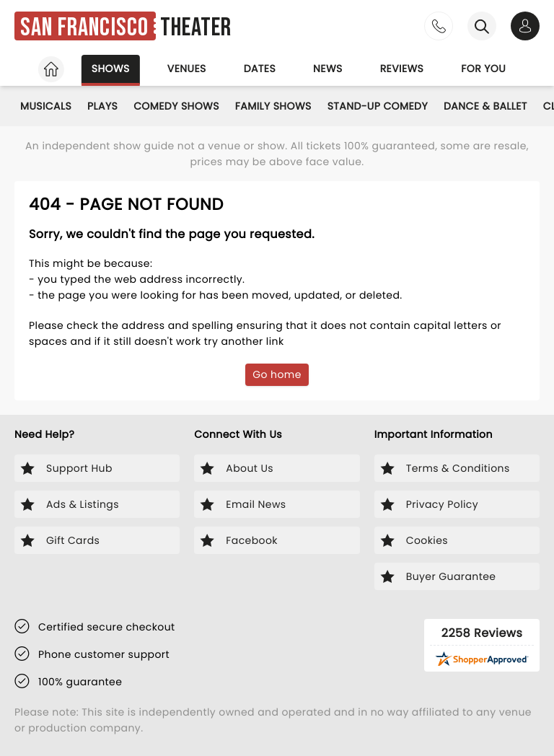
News (328, 69)
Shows (101, 69)
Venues (180, 69)
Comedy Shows (186, 106)
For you (491, 69)
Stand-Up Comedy (394, 106)
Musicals (48, 106)
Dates (257, 69)
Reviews (406, 69)
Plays (108, 106)
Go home (277, 374)
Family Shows (286, 106)
